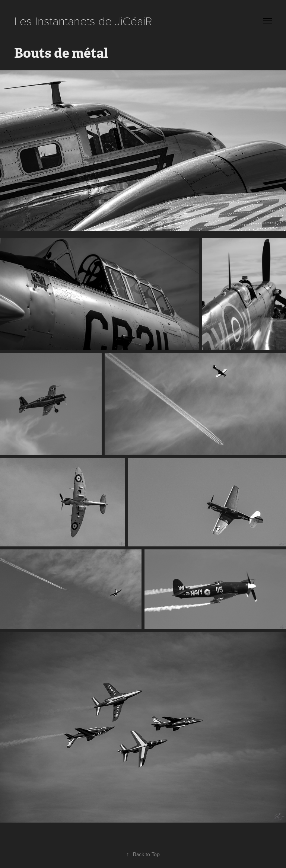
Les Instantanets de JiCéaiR (83, 20)
